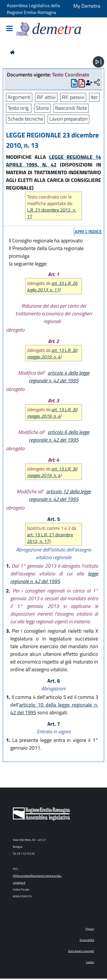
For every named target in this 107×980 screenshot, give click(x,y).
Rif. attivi (46, 97)
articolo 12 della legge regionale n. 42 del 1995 (60, 495)
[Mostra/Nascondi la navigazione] (9, 29)
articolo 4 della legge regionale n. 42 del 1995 (59, 377)
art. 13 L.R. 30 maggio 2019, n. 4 (52, 353)
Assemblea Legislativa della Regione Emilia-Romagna (33, 9)
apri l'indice (88, 232)
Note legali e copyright (81, 951)
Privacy (90, 929)
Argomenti (19, 97)
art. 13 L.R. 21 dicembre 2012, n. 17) (50, 538)
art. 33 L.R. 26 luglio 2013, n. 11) (52, 286)
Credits (90, 962)
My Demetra (87, 6)
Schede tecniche (25, 119)
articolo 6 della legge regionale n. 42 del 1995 (59, 436)
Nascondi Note (71, 108)
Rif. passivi (73, 97)
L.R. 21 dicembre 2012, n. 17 (52, 213)
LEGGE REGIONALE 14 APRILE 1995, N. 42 (53, 161)
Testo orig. (19, 108)
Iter (94, 97)
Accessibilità (87, 940)
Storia (42, 108)
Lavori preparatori (68, 119)
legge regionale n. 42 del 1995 (54, 577)
